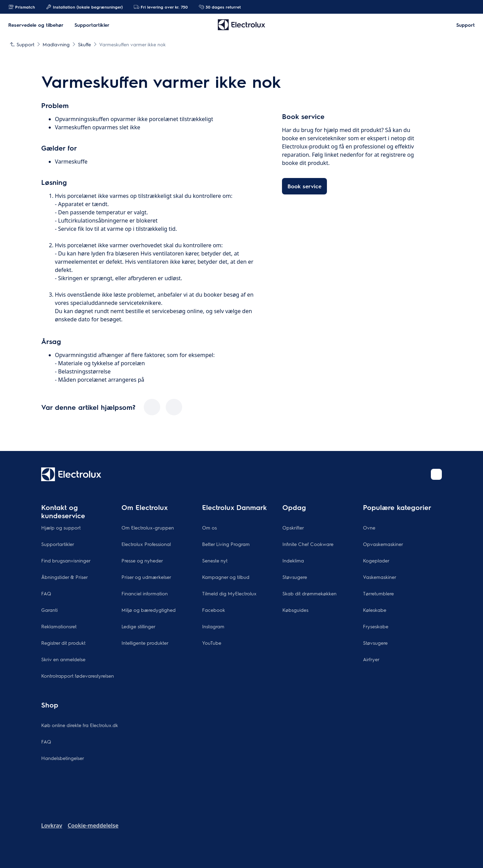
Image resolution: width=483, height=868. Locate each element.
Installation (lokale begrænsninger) (84, 7)
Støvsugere (295, 577)
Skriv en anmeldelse (63, 659)
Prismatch (22, 7)
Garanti (49, 610)
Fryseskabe (376, 626)
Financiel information (145, 593)
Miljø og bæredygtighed (149, 610)
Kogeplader (376, 560)
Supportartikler (58, 544)
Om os (209, 527)
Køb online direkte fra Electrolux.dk (80, 725)
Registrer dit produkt (63, 643)
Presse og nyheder (142, 560)
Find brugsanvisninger (66, 560)
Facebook (214, 610)
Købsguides (295, 610)
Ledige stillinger (138, 626)
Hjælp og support (61, 527)
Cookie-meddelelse (93, 825)
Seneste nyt (215, 560)
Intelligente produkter (145, 643)
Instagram (213, 626)
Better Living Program (226, 544)
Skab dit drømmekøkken (309, 593)
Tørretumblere (378, 593)
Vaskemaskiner (380, 577)
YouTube (212, 643)
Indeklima (293, 560)
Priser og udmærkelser (146, 577)
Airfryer (371, 659)
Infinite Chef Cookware (308, 544)
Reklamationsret (59, 626)
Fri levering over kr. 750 (161, 7)
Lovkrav (52, 825)
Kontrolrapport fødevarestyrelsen (78, 676)
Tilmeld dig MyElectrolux (229, 593)
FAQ (46, 593)
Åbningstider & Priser (64, 577)
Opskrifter (293, 527)
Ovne (369, 527)
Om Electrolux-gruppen (148, 527)
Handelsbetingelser (63, 758)
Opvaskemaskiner (383, 544)
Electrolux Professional (146, 544)
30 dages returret (220, 7)
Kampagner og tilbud (226, 577)
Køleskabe (375, 610)
